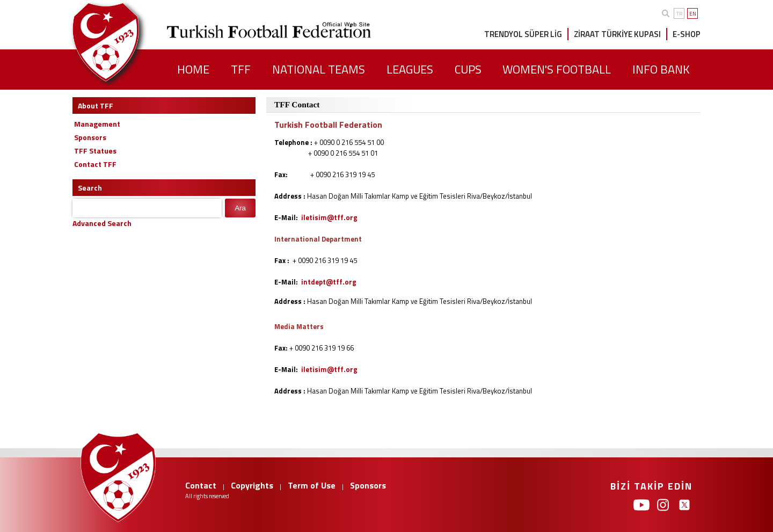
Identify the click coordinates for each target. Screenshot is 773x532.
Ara (240, 208)
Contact (201, 485)
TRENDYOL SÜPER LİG (523, 34)
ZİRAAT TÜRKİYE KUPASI (617, 34)
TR (679, 14)
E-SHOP (687, 34)
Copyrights (252, 485)
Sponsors (368, 485)
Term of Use (312, 485)
